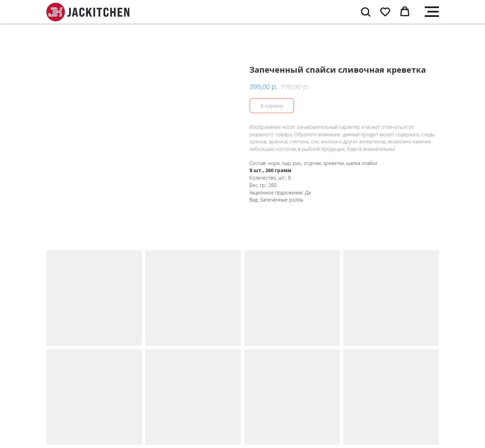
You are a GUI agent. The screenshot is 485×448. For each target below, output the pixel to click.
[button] (366, 11)
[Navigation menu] (432, 12)
